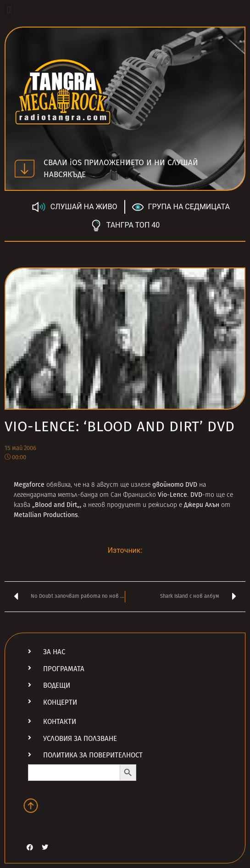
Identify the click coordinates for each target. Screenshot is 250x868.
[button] (9, 10)
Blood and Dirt (56, 505)
